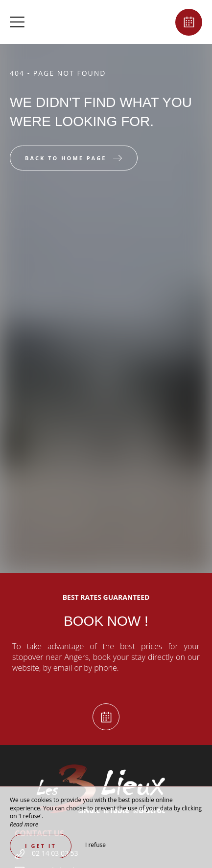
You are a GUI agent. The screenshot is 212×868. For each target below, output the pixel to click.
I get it (41, 846)
